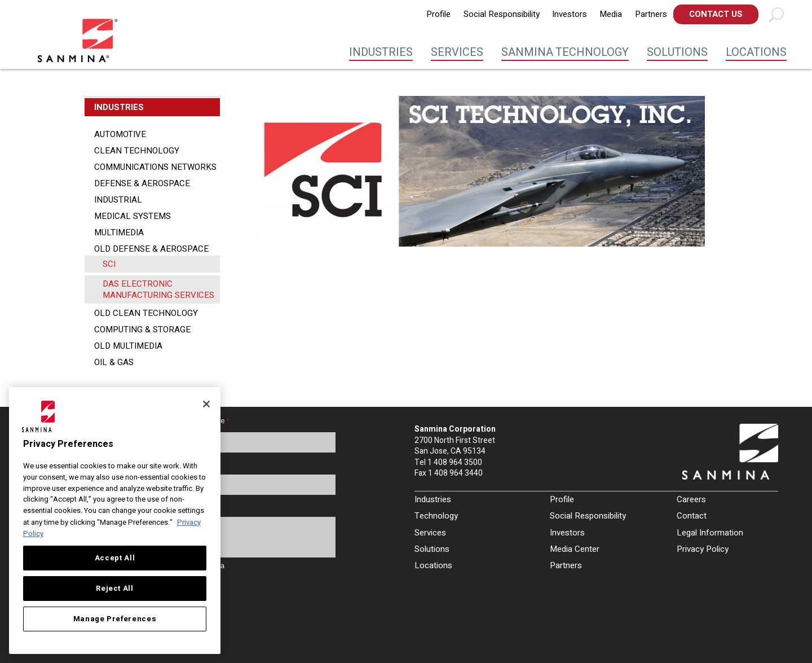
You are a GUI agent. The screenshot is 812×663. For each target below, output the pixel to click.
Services (457, 52)
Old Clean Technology (146, 313)
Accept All (115, 558)
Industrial (118, 200)
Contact (692, 516)
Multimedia (119, 232)
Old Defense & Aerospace (151, 249)
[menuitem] (438, 14)
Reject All (115, 589)
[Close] (206, 404)
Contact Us (716, 14)
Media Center (575, 549)
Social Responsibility (502, 14)
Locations (756, 52)
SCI (109, 264)
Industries (381, 52)
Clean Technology (137, 151)
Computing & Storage (142, 330)
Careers (691, 499)
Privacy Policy (703, 549)
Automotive (120, 134)
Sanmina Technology (565, 52)
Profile (438, 14)
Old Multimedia (128, 346)
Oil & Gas (114, 362)
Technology (436, 516)
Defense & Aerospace (142, 183)
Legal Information (710, 533)
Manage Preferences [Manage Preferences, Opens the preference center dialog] (115, 619)
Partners (651, 14)
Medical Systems (133, 216)
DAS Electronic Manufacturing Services (158, 289)
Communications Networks (155, 167)
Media (611, 14)
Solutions (677, 52)
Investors (570, 14)
